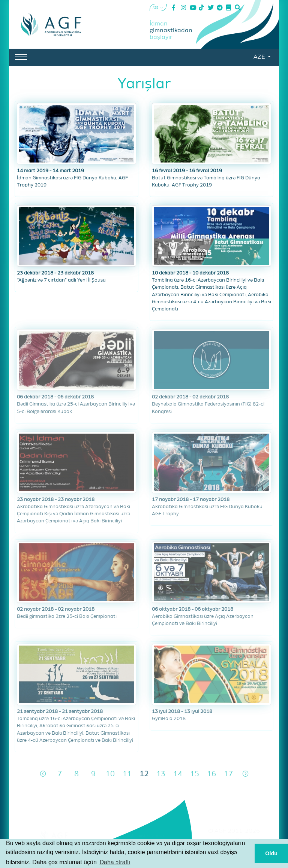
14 (178, 774)
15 (195, 774)
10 (110, 774)
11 (127, 774)
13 (161, 774)
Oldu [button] (271, 853)
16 (211, 774)
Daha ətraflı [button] (115, 862)
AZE (260, 57)
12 (144, 774)
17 (228, 774)
